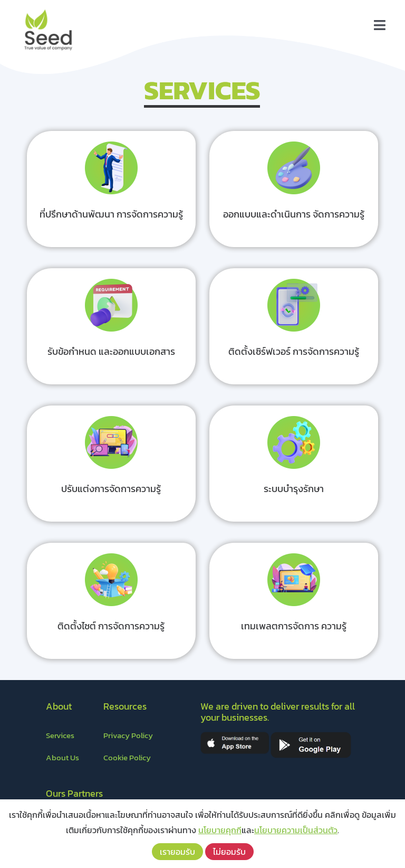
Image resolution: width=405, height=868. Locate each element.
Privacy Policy (128, 735)
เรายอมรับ (177, 852)
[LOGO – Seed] (48, 10)
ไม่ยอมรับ (229, 852)
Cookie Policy (127, 757)
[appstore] (234, 735)
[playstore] (311, 735)
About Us (62, 757)
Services (60, 735)
